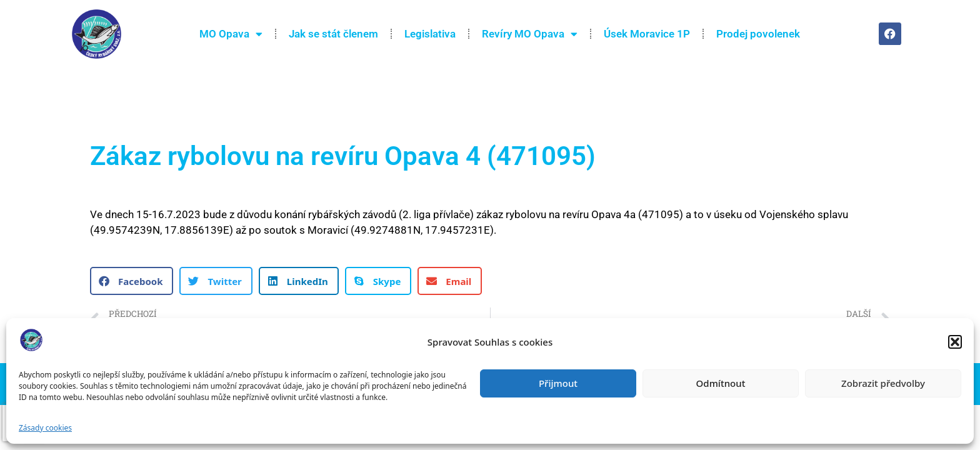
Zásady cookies (45, 428)
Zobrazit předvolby (883, 383)
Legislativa (430, 34)
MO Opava (231, 34)
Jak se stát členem (333, 34)
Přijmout (558, 383)
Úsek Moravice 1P (647, 34)
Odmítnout (721, 383)
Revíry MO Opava (530, 34)
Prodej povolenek (758, 34)
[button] (955, 342)
